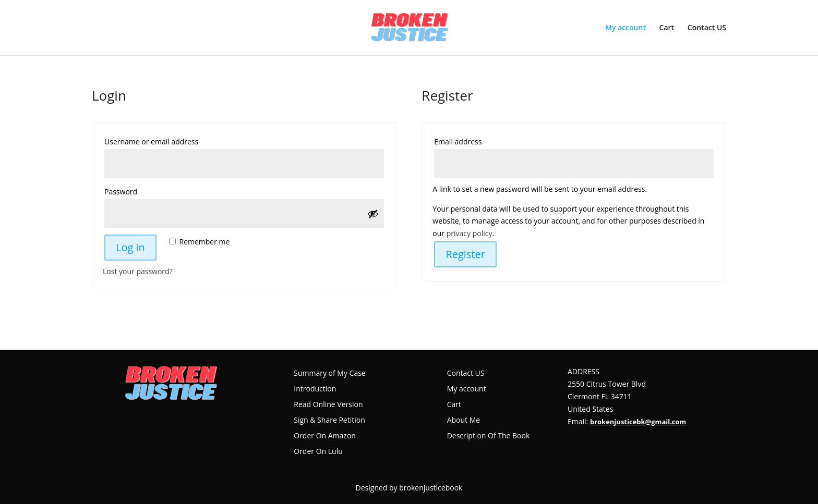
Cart (667, 28)
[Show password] (373, 214)
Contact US (707, 28)
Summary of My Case (329, 374)
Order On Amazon (325, 436)
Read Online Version (328, 405)
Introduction (315, 389)
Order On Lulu (318, 452)
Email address (476, 140)
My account (625, 28)
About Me (464, 421)
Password (139, 190)
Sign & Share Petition (329, 421)
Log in (130, 247)
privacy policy (470, 233)
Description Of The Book (489, 436)
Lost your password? (138, 271)
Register (465, 254)
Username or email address (170, 140)
